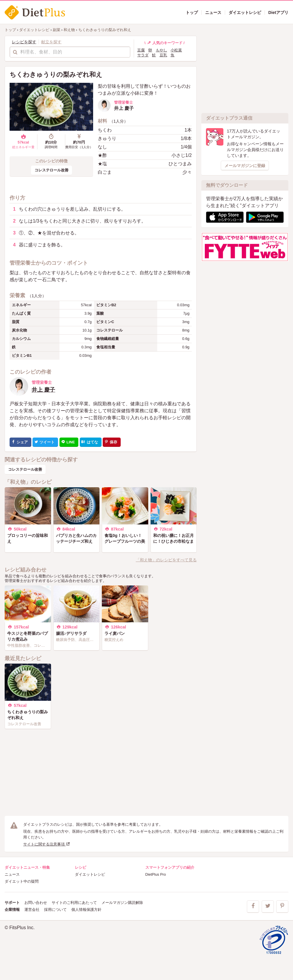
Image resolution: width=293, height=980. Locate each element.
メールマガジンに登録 (245, 166)
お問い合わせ (36, 903)
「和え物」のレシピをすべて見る (166, 560)
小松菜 (176, 50)
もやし (161, 50)
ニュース (12, 874)
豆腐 (141, 50)
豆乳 (163, 55)
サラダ (143, 55)
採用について (55, 910)
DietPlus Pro (156, 874)
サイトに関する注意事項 (47, 844)
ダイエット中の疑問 (22, 881)
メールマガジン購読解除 (122, 903)
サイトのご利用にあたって (74, 903)
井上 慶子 (43, 390)
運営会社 (32, 910)
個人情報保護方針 (86, 910)
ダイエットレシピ (90, 874)
